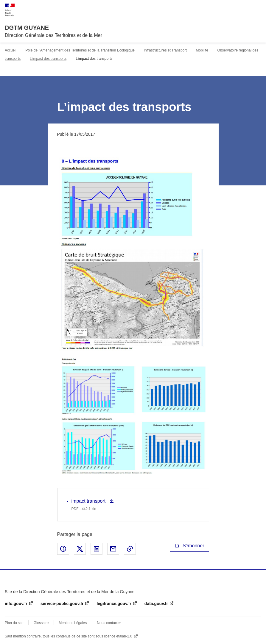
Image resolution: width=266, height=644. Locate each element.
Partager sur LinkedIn (97, 549)
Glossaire (41, 623)
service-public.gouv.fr (62, 604)
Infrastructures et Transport (165, 50)
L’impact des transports (48, 59)
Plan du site (14, 623)
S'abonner (189, 546)
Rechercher (246, 7)
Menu (258, 7)
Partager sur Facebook (63, 549)
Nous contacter (109, 623)
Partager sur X (80, 549)
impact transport (89, 501)
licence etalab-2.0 (118, 636)
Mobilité (202, 50)
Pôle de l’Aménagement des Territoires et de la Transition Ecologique (80, 50)
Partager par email (113, 549)
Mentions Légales (73, 623)
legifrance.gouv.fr (114, 604)
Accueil (11, 50)
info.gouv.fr (16, 604)
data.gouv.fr (156, 604)
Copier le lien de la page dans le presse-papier (130, 549)
